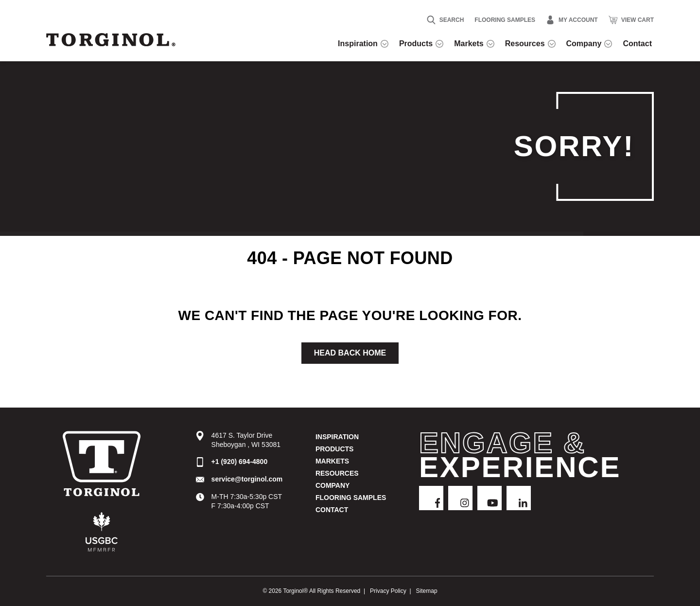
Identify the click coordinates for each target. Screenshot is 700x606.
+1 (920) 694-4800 (240, 462)
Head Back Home (350, 353)
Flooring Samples (505, 20)
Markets (332, 461)
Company (333, 485)
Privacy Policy (388, 591)
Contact (332, 510)
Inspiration (337, 437)
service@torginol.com (247, 479)
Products (335, 449)
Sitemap (427, 591)
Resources (337, 473)
